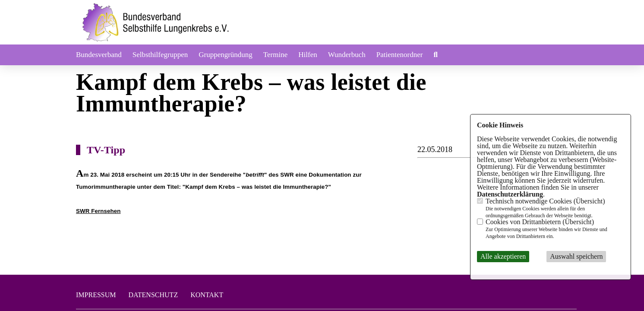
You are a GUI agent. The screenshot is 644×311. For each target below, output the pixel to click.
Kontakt (207, 295)
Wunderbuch (347, 55)
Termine (275, 55)
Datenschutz (153, 295)
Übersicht (589, 201)
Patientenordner (400, 55)
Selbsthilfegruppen (160, 55)
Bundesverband (99, 55)
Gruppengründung (226, 55)
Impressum (96, 295)
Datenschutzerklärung (510, 194)
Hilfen (308, 55)
